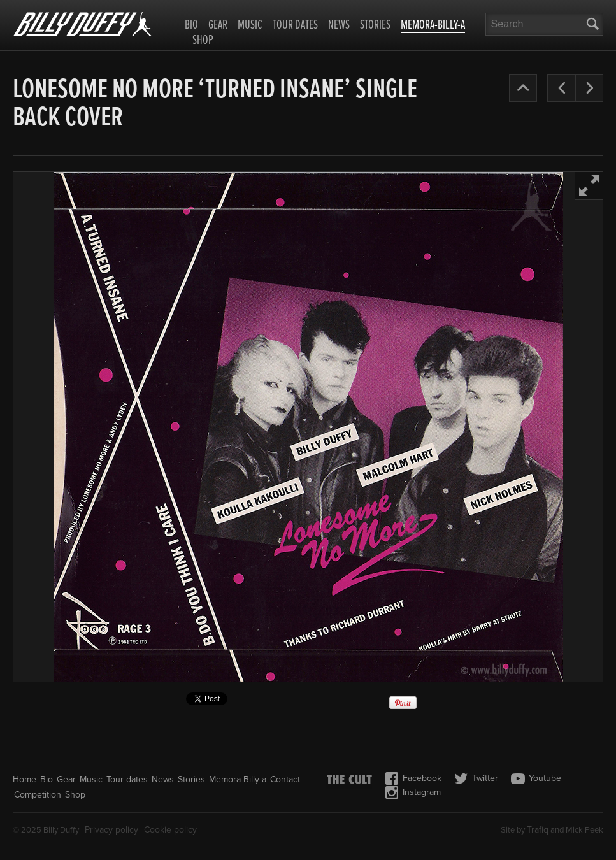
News (339, 25)
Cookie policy (170, 830)
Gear (218, 25)
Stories (375, 25)
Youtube (536, 778)
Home (25, 779)
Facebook (413, 778)
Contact (285, 779)
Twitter (476, 778)
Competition (38, 795)
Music (250, 25)
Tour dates (295, 25)
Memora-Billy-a (433, 26)
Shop (203, 41)
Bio (191, 25)
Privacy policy (111, 830)
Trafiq (538, 830)
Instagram (413, 792)
